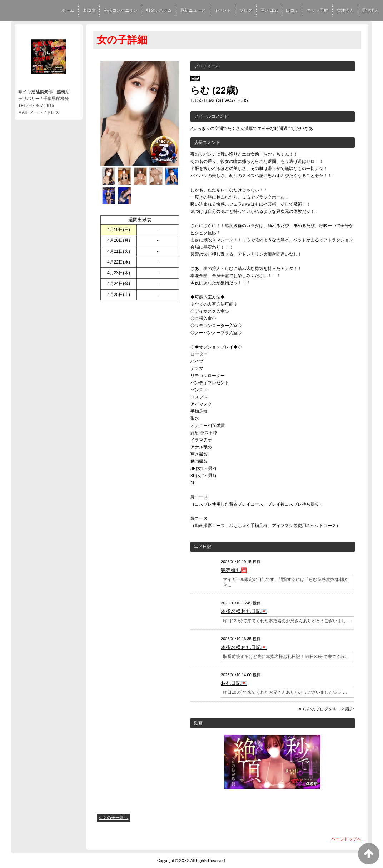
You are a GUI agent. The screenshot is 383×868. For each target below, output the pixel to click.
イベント (223, 10)
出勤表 (89, 10)
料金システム (159, 10)
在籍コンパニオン (121, 10)
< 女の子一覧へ (114, 818)
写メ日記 (269, 10)
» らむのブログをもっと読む (327, 709)
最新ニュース (193, 10)
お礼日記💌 (234, 683)
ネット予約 (318, 10)
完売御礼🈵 (234, 570)
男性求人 (370, 10)
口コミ (292, 10)
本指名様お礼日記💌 (244, 611)
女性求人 (345, 10)
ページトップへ (346, 839)
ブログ (246, 10)
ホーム (68, 10)
